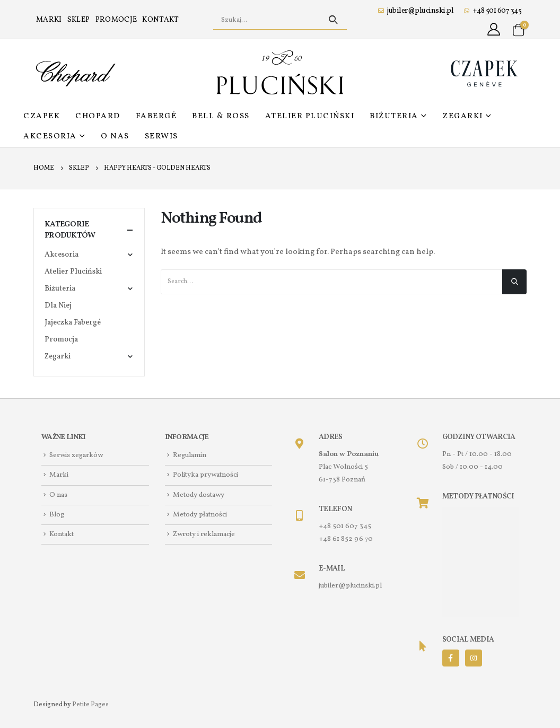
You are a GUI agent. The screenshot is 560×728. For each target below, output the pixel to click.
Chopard (98, 116)
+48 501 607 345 (493, 11)
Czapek (42, 116)
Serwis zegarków (76, 455)
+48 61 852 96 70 (346, 539)
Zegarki (463, 116)
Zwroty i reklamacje (204, 534)
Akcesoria (50, 137)
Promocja (61, 340)
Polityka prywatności (205, 475)
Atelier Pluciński (310, 116)
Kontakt (160, 20)
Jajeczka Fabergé (73, 323)
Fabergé (156, 116)
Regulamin (190, 455)
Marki (49, 20)
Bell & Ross (221, 116)
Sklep (79, 20)
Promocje (116, 20)
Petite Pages (90, 704)
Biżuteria (394, 116)
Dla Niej (58, 306)
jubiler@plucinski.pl (416, 11)
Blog (57, 515)
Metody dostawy (199, 495)
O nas (115, 137)
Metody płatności (200, 515)
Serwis (161, 137)
